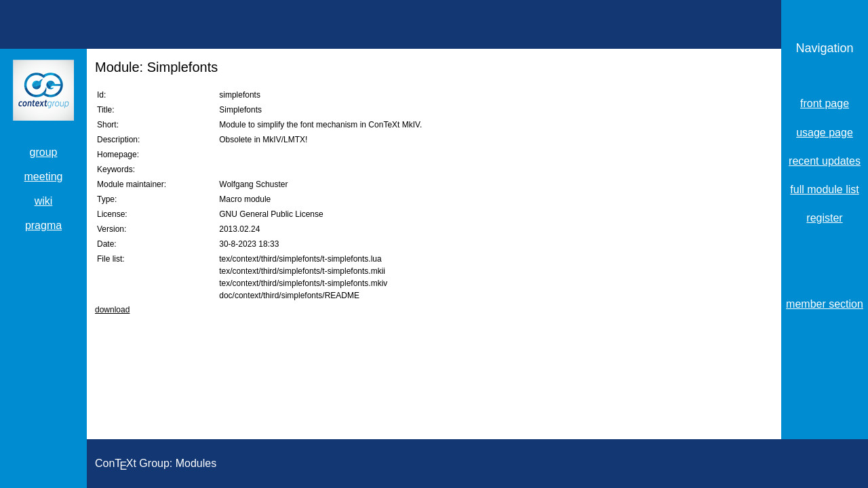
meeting (44, 177)
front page (825, 103)
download (112, 310)
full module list (824, 189)
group (44, 152)
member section (825, 304)
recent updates (825, 161)
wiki (44, 201)
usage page (825, 133)
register (824, 218)
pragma (43, 225)
